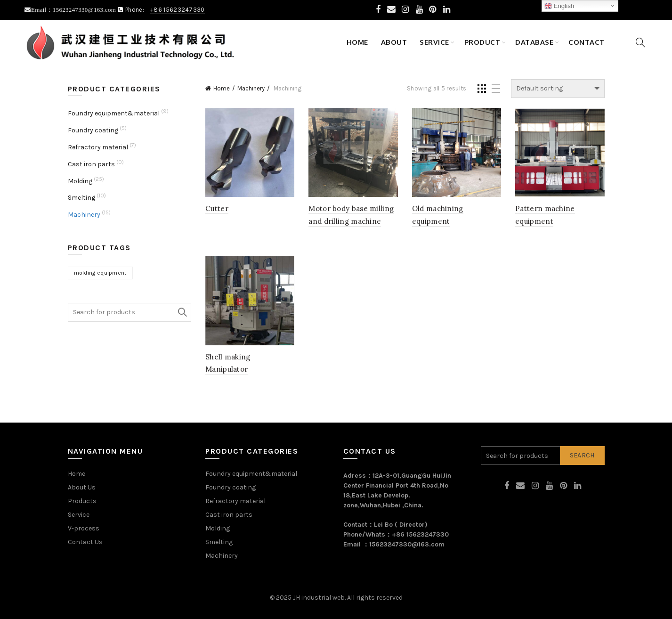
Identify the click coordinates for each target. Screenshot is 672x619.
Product (482, 42)
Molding (80, 181)
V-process (84, 528)
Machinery (251, 88)
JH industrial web (319, 598)
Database (534, 42)
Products (82, 501)
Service (434, 42)
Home (357, 42)
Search (182, 312)
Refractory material (98, 147)
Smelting (81, 198)
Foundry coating (93, 130)
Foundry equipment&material (114, 113)
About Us (82, 487)
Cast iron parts (91, 164)
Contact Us (85, 542)
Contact (587, 42)
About (394, 42)
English (559, 6)
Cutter (217, 208)
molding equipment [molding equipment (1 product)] (100, 273)
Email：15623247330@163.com (74, 10)
